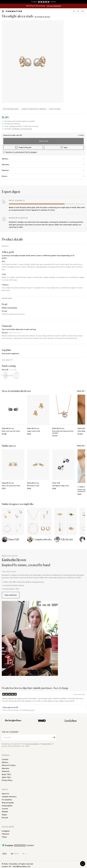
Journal (5, 809)
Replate (5, 812)
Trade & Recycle (23, 147)
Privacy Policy (7, 780)
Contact (5, 759)
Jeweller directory (9, 797)
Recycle (5, 818)
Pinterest (5, 834)
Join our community (54, 6)
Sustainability (7, 806)
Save (64, 147)
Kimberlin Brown (44, 17)
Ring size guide (8, 803)
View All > (81, 391)
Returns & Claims (9, 765)
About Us (5, 794)
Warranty (5, 768)
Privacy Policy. (47, 744)
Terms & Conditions (32, 744)
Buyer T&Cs (6, 774)
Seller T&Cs (6, 777)
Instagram (6, 831)
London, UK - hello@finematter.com (16, 867)
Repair (4, 815)
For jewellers (7, 800)
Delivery (5, 762)
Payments (6, 771)
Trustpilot (31, 710)
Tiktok (4, 837)
